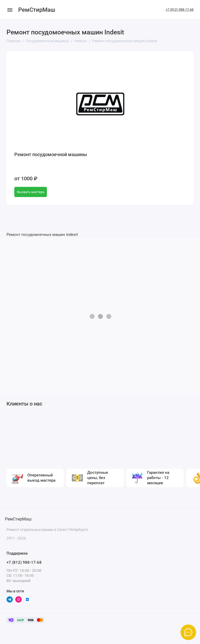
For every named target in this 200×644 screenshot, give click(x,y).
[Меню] (10, 10)
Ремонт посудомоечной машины (51, 154)
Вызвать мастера (31, 192)
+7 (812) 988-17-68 (180, 10)
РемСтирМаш (37, 10)
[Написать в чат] (188, 632)
